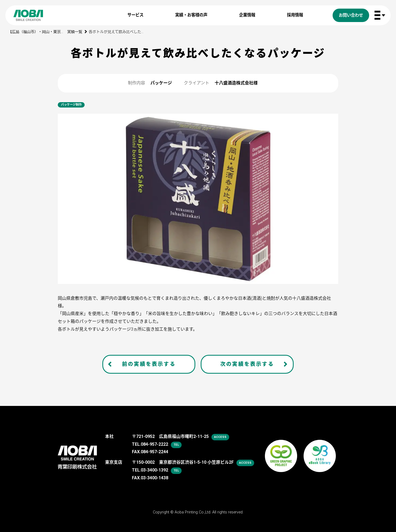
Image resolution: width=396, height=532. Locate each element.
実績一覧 (75, 32)
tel (176, 445)
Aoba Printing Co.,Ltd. (193, 512)
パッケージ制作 (71, 105)
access (220, 437)
